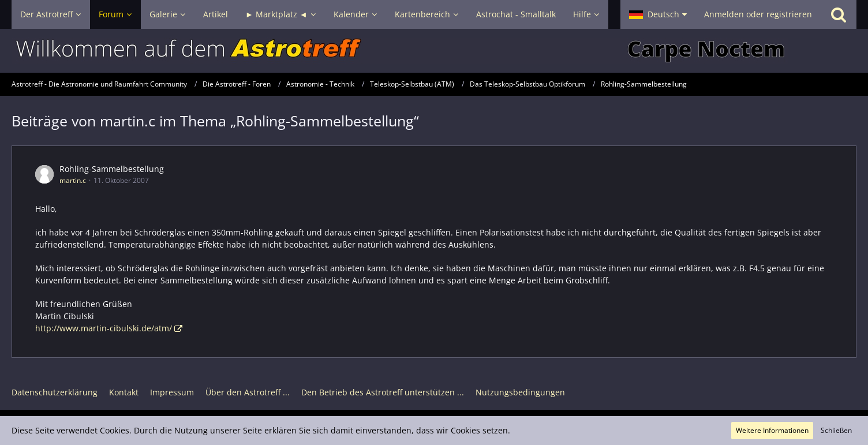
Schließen (836, 430)
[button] (658, 14)
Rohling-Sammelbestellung (112, 169)
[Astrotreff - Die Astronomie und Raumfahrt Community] (434, 51)
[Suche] (839, 14)
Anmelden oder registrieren (758, 14)
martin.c (73, 180)
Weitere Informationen (772, 430)
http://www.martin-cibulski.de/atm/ (104, 328)
